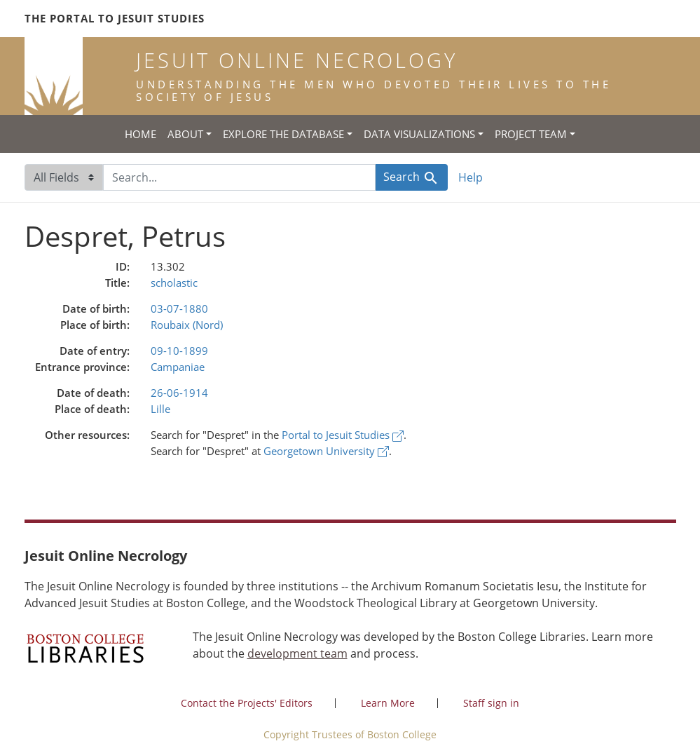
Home (140, 134)
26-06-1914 (179, 393)
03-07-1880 (179, 308)
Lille (160, 409)
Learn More (388, 703)
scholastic (174, 283)
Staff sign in (491, 703)
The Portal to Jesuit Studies (115, 18)
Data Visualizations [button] (419, 134)
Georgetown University (326, 451)
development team (297, 653)
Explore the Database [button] (283, 134)
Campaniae (178, 367)
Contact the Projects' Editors (247, 703)
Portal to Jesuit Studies (343, 435)
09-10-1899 (179, 351)
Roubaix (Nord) (187, 325)
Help (471, 177)
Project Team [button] (531, 134)
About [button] (185, 134)
